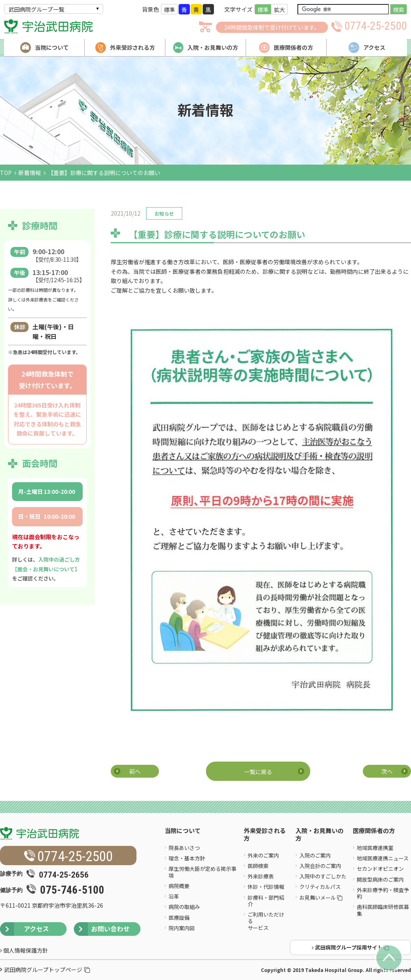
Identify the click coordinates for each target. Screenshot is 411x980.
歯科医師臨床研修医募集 (383, 910)
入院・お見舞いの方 (319, 835)
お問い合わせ (102, 929)
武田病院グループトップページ (47, 970)
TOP (6, 173)
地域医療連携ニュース (383, 858)
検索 (399, 10)
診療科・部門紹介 (266, 901)
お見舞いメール (321, 897)
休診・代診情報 (266, 887)
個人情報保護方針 (24, 950)
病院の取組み (184, 907)
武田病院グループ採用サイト (350, 947)
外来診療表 (261, 876)
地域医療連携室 (375, 848)
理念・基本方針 (187, 858)
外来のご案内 (263, 855)
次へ (387, 771)
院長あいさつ (184, 848)
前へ (135, 771)
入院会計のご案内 (320, 866)
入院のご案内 (315, 855)
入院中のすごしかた (323, 876)
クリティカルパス (320, 887)
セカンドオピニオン (380, 869)
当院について (183, 831)
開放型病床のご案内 (380, 879)
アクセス (24, 929)
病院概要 (179, 886)
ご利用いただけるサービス (266, 921)
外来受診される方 (265, 835)
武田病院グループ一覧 (36, 9)
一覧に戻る (258, 772)
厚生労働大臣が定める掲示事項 (202, 872)
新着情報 (30, 173)
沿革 (174, 896)
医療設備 (179, 918)
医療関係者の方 (374, 831)
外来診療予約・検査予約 (383, 893)
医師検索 (258, 866)
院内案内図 (182, 928)
